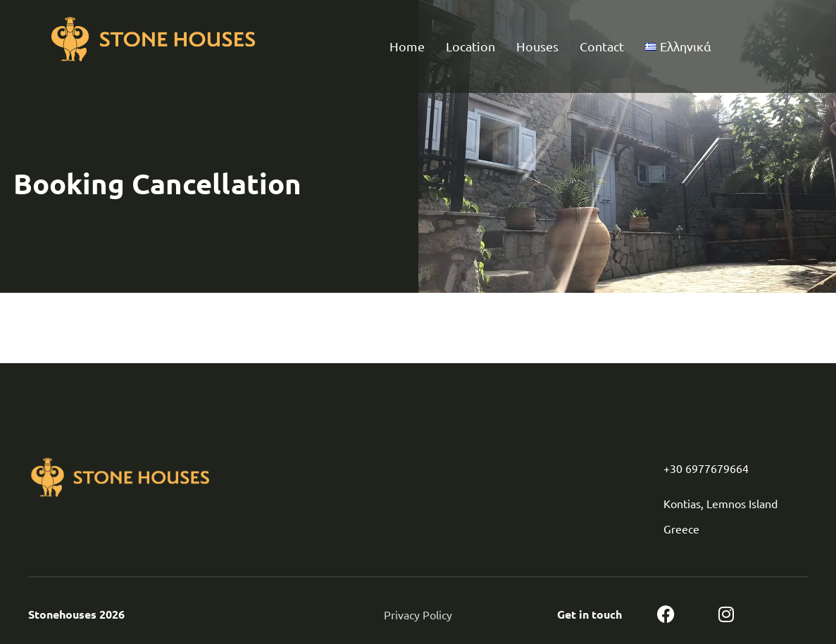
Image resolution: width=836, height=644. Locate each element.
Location (470, 46)
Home (407, 46)
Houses (537, 46)
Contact (602, 46)
